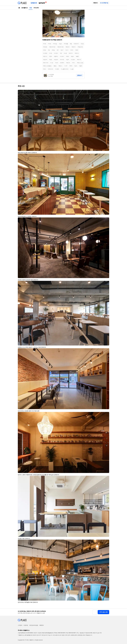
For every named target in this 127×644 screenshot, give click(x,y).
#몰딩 (55, 66)
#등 (49, 50)
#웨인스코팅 (80, 63)
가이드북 (36, 8)
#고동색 (73, 60)
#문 (58, 50)
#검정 (51, 60)
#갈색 (68, 60)
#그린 (52, 63)
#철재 (81, 66)
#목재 (71, 66)
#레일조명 (80, 47)
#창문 (77, 50)
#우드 (74, 63)
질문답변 (42, 3)
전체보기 (80, 75)
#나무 (66, 66)
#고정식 (56, 53)
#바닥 (72, 50)
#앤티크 (77, 53)
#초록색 (62, 63)
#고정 (51, 53)
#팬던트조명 (52, 47)
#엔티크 (45, 56)
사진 (31, 8)
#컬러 (72, 56)
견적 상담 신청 (103, 612)
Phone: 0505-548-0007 (60, 633)
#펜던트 (68, 47)
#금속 (76, 66)
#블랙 (77, 56)
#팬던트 (74, 47)
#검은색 (45, 60)
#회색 (68, 56)
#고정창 (45, 53)
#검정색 (56, 60)
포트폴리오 (25, 8)
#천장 (45, 50)
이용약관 (26, 625)
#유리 (45, 69)
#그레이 (62, 56)
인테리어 (34, 3)
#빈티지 (71, 53)
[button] (107, 92)
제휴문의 (95, 3)
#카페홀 (66, 44)
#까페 (50, 44)
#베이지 (79, 60)
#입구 (62, 50)
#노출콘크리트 (65, 69)
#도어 (67, 50)
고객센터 (20, 625)
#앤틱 (51, 56)
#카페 (45, 44)
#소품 (65, 53)
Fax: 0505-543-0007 (71, 633)
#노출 (72, 69)
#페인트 (68, 63)
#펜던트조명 (60, 47)
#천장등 (45, 47)
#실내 (60, 44)
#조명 (82, 44)
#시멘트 (57, 69)
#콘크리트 (51, 69)
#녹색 (57, 63)
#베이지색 (46, 63)
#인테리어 (76, 44)
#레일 (53, 50)
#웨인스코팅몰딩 (47, 66)
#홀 (71, 44)
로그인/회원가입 (104, 3)
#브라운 (62, 60)
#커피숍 (55, 44)
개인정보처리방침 (34, 625)
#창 (61, 53)
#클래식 (56, 56)
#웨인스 (60, 66)
